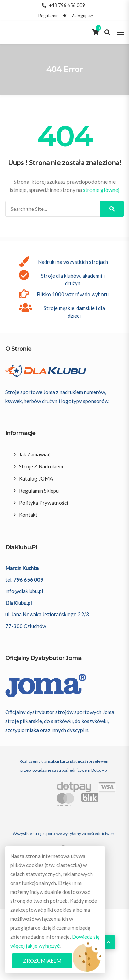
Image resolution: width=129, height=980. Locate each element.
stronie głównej (101, 190)
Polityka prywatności (44, 503)
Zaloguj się (78, 16)
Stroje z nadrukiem (41, 466)
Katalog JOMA (36, 478)
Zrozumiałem (42, 961)
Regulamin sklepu (39, 491)
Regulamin (49, 16)
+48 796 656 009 (63, 5)
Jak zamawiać (35, 454)
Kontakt (28, 515)
